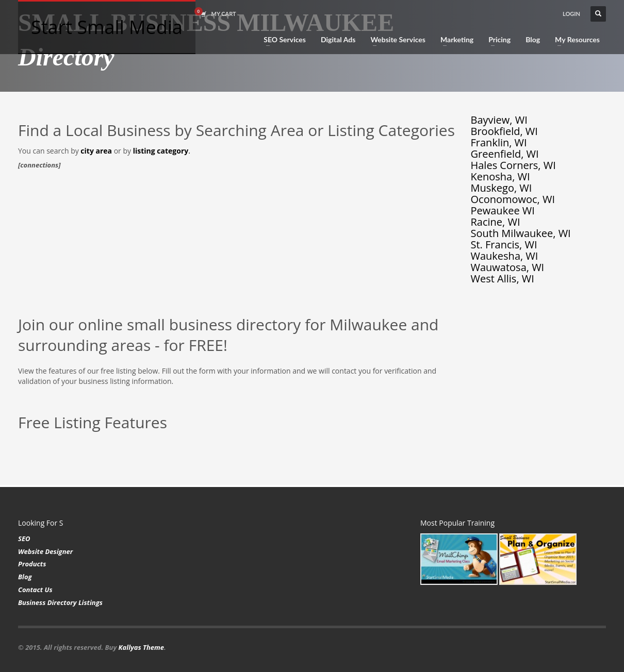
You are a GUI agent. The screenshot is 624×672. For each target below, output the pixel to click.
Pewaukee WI (503, 211)
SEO (24, 539)
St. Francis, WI (504, 245)
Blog (25, 577)
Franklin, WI (499, 142)
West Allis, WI (503, 279)
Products (32, 564)
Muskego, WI (502, 188)
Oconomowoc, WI (513, 199)
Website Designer (45, 551)
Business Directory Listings (60, 602)
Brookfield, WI (504, 131)
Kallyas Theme (141, 647)
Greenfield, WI (505, 154)
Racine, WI (496, 222)
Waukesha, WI (505, 256)
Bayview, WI (499, 120)
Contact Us (35, 590)
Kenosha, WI (500, 177)
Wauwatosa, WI (508, 267)
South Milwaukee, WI (521, 233)
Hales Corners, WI (513, 165)
